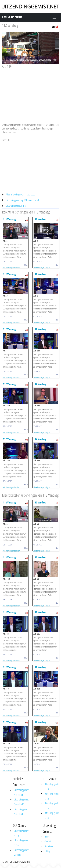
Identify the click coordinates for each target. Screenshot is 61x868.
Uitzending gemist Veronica (21, 852)
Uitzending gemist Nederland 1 (21, 792)
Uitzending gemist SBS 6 (21, 843)
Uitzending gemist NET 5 (21, 833)
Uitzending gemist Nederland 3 (21, 811)
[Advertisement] (30, 93)
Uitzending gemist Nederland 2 (21, 802)
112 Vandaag (10, 25)
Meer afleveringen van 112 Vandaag (21, 194)
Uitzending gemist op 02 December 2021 (22, 200)
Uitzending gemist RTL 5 (16, 206)
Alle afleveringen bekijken (11, 268)
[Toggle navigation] (54, 17)
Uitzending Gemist (12, 17)
